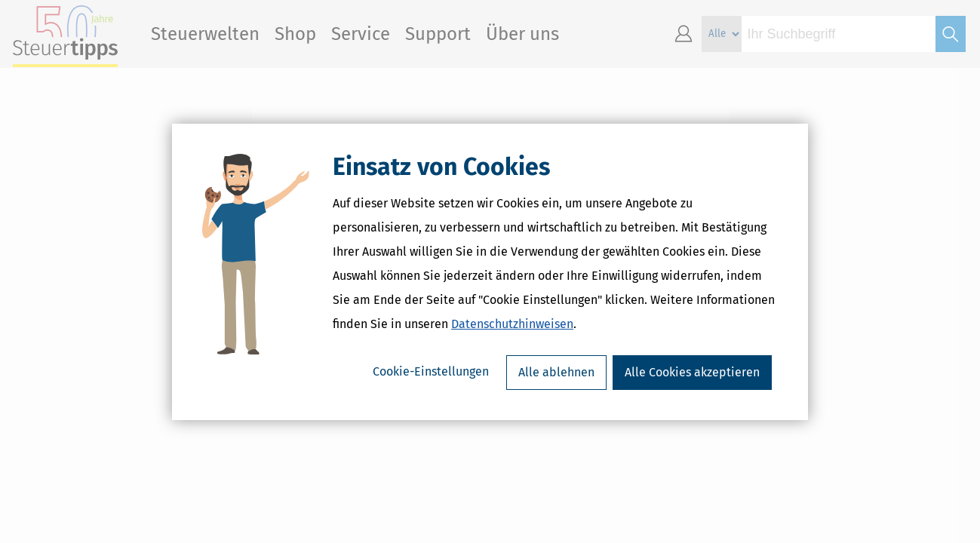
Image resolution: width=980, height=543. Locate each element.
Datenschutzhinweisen (512, 324)
